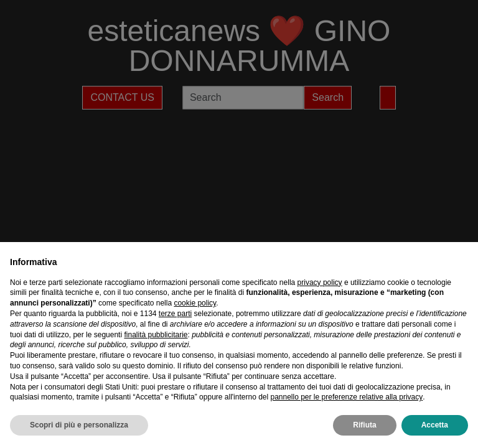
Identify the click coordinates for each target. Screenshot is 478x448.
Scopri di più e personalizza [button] (79, 425)
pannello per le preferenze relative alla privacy (346, 397)
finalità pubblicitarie (156, 335)
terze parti (175, 314)
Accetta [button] (435, 425)
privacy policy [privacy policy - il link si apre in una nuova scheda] (320, 282)
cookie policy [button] (195, 303)
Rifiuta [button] (364, 425)
